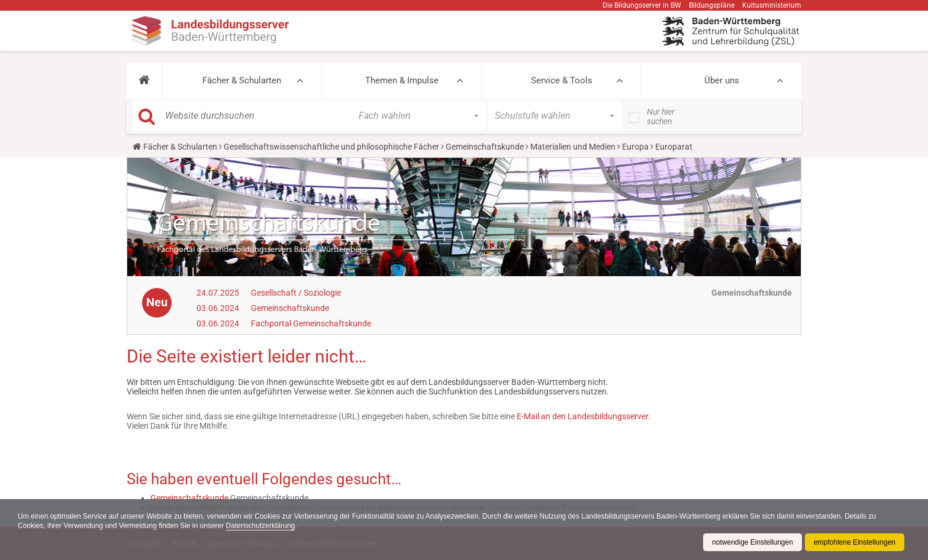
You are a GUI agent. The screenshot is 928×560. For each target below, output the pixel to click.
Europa (635, 147)
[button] (144, 80)
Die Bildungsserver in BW (642, 5)
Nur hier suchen (661, 116)
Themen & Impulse (402, 80)
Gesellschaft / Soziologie (296, 293)
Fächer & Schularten (242, 80)
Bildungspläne (712, 5)
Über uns (722, 80)
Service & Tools (562, 80)
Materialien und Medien (573, 147)
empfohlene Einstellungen (855, 542)
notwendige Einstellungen (753, 542)
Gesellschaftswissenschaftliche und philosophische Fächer (331, 147)
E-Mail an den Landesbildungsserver (582, 416)
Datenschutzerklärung (261, 526)
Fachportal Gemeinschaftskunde (311, 323)
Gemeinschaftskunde (485, 147)
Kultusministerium (772, 5)
